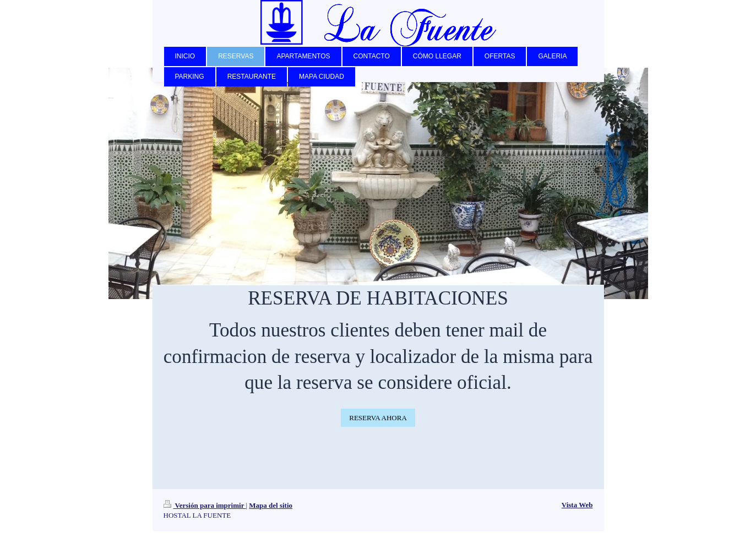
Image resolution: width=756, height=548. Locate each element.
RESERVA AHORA (378, 418)
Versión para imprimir (205, 505)
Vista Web (577, 505)
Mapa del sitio (271, 505)
